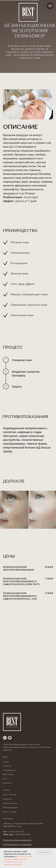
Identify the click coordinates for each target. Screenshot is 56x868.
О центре (7, 766)
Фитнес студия (10, 812)
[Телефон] (5, 738)
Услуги (6, 762)
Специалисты (9, 770)
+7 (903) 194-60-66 (22, 835)
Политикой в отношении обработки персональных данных (16, 862)
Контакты (7, 783)
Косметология (10, 795)
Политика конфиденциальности (17, 840)
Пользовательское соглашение (17, 844)
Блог (5, 779)
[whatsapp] (10, 738)
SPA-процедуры (10, 808)
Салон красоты (10, 803)
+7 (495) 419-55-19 (16, 832)
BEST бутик (8, 775)
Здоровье (7, 799)
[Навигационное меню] (50, 6)
